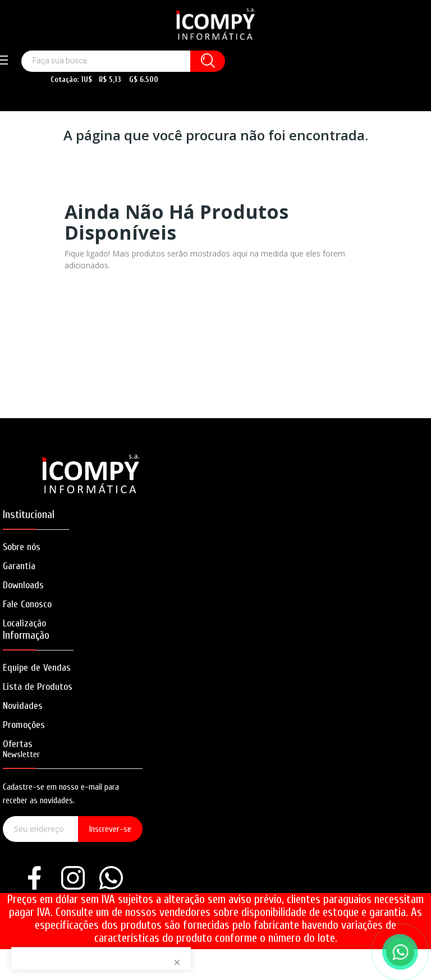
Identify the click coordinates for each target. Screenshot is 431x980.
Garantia (19, 566)
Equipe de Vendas (37, 668)
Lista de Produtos (38, 687)
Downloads (23, 585)
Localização (24, 623)
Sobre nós (22, 547)
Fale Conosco (27, 604)
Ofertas (18, 744)
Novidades (23, 706)
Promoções (24, 725)
